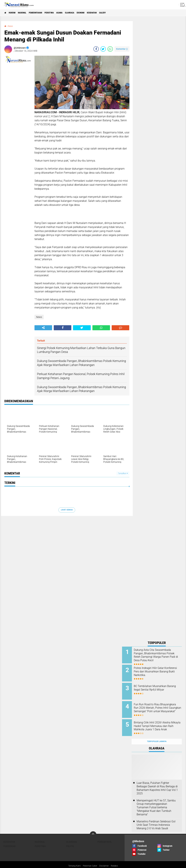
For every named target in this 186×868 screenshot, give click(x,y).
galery (130, 13)
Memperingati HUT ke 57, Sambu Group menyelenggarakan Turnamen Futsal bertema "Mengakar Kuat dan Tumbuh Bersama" (156, 800)
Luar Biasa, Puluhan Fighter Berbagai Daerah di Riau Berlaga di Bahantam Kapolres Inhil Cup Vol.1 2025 (157, 781)
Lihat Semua (67, 510)
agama (75, 13)
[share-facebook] (96, 49)
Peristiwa (62, 13)
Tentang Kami (72, 859)
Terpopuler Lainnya (157, 734)
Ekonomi (102, 13)
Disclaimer (105, 859)
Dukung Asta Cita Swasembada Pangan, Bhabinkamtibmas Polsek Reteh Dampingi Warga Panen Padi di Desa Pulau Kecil (161, 657)
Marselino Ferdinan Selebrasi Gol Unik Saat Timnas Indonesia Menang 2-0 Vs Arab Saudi (156, 818)
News (11, 26)
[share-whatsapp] (110, 49)
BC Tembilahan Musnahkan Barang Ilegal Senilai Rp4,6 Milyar (160, 687)
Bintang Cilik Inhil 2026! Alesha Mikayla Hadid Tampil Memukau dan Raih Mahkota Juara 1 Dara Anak (161, 723)
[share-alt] (43, 328)
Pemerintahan (45, 13)
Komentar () (122, 49)
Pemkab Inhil (105, 834)
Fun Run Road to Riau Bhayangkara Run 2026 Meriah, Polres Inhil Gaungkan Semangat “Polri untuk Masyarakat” (161, 708)
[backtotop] (93, 827)
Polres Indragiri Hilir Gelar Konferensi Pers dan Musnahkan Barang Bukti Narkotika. (158, 672)
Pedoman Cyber (90, 859)
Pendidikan (9, 839)
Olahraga (88, 13)
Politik (70, 839)
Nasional (28, 13)
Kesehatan (116, 13)
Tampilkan (123, 473)
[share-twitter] (103, 49)
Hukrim (15, 13)
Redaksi (117, 859)
